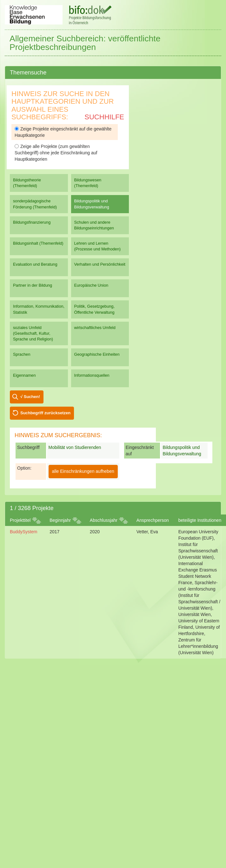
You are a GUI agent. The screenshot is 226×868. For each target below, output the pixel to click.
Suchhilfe (104, 117)
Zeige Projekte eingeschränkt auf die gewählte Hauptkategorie (63, 132)
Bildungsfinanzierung (32, 222)
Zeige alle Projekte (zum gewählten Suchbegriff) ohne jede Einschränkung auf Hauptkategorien (56, 153)
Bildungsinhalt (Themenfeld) (38, 243)
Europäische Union (91, 285)
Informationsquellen (92, 375)
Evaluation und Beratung (35, 264)
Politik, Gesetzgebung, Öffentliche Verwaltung (94, 309)
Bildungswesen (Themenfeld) (88, 183)
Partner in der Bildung (33, 285)
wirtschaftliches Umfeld (95, 328)
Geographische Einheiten (97, 354)
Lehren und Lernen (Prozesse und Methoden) (98, 246)
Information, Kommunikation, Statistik (39, 309)
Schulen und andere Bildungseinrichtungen (94, 225)
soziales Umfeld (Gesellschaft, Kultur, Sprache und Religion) (33, 333)
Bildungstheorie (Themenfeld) (27, 183)
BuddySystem (23, 532)
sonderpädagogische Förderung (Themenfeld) (35, 204)
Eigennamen (24, 375)
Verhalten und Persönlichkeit (100, 264)
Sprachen (22, 354)
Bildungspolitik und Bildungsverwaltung (92, 204)
